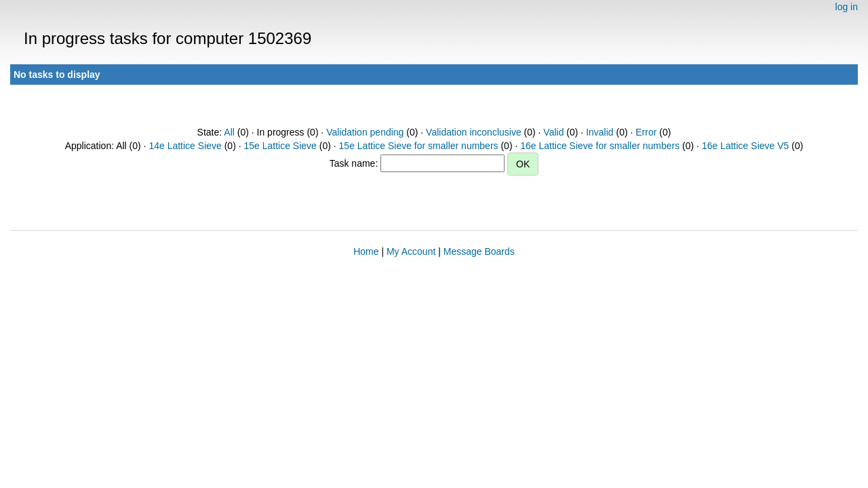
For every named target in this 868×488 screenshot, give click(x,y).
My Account (411, 251)
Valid (553, 132)
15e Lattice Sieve (280, 146)
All (229, 132)
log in (847, 7)
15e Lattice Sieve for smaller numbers (419, 146)
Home (366, 251)
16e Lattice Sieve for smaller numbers (600, 146)
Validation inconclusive (474, 132)
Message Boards (479, 251)
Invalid (599, 132)
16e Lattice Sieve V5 (745, 146)
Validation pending (365, 132)
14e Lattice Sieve (185, 146)
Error (646, 132)
